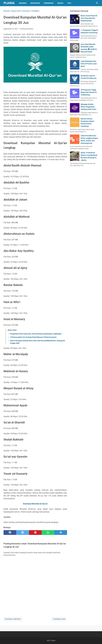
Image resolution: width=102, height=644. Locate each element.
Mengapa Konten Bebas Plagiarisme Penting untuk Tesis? (88, 107)
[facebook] (10, 533)
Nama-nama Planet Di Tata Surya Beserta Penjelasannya (89, 18)
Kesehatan (35, 3)
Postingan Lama (59, 619)
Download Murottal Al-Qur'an (35, 504)
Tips (69, 3)
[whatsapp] (48, 533)
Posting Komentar (27, 29)
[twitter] (23, 533)
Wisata (60, 3)
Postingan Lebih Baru (13, 619)
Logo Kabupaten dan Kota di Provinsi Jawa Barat (89, 64)
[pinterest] (35, 533)
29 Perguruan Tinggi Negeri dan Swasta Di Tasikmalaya (89, 92)
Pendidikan (49, 3)
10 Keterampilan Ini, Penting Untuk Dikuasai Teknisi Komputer (33, 337)
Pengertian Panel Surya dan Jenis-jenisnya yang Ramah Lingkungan (36, 334)
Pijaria (9, 3)
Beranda (23, 3)
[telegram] (61, 533)
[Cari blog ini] (97, 3)
